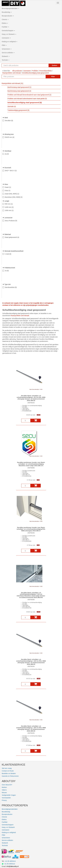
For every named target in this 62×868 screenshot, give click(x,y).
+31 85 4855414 (10, 861)
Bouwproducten (8, 16)
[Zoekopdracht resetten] (46, 65)
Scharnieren (7, 49)
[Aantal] (26, 421)
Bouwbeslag (7, 12)
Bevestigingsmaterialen (10, 8)
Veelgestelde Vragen (9, 795)
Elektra (5, 23)
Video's (4, 790)
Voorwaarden (6, 798)
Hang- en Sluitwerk (9, 34)
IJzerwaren (6, 38)
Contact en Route (8, 771)
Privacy (4, 800)
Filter (53, 77)
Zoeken (55, 65)
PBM (4, 45)
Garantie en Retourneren (10, 776)
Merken (4, 787)
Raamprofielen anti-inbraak (20, 316)
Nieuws (4, 793)
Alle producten (17, 71)
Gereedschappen (8, 31)
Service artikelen (8, 53)
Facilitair (5, 27)
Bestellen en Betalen (9, 773)
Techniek (6, 60)
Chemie (5, 19)
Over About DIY (7, 785)
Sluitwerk (6, 56)
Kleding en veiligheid (9, 42)
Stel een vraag (7, 768)
